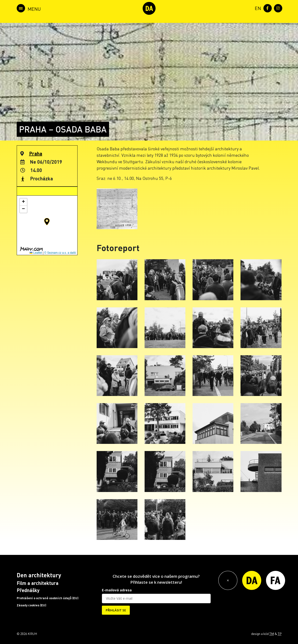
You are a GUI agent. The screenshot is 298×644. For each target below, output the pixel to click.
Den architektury (39, 575)
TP (280, 634)
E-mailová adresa (117, 590)
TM (272, 634)
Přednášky (28, 590)
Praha (36, 153)
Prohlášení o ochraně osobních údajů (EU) (48, 598)
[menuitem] (257, 8)
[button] (47, 222)
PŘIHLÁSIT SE (116, 610)
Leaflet (36, 253)
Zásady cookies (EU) (31, 605)
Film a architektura (38, 583)
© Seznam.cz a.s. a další (60, 253)
